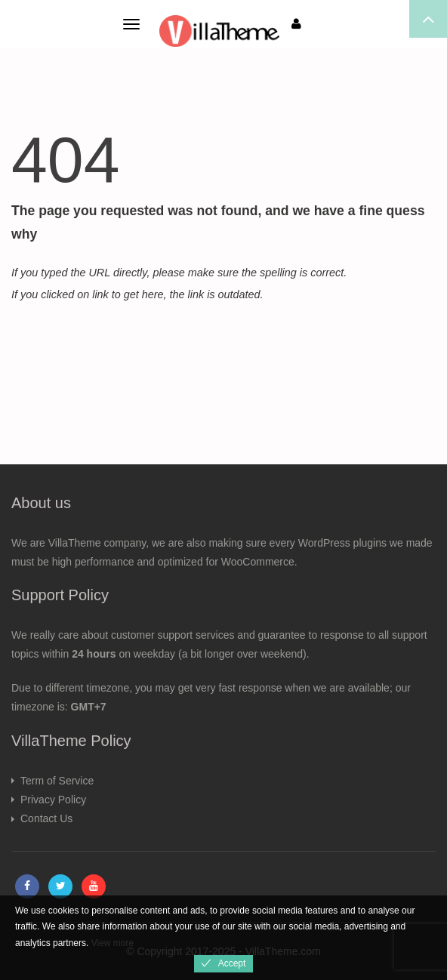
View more (113, 943)
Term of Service (57, 781)
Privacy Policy (53, 800)
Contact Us (46, 818)
